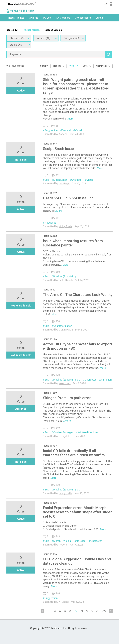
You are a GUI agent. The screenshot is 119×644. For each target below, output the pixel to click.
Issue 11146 (50, 339)
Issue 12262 (50, 236)
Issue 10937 (50, 446)
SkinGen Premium (87, 432)
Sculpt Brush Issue (58, 149)
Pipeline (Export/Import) (67, 276)
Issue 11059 (50, 393)
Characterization (63, 326)
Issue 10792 (50, 193)
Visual (78, 130)
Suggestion (51, 130)
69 (70, 611)
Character (77, 180)
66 (55, 611)
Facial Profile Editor (76, 541)
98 (105, 611)
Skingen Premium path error (67, 398)
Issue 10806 (50, 503)
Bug (47, 180)
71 (82, 611)
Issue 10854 (50, 75)
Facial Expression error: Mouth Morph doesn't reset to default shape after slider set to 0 (77, 512)
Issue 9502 (49, 290)
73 (92, 611)
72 (87, 611)
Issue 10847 (50, 144)
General (66, 130)
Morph (57, 541)
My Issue (33, 18)
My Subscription (83, 18)
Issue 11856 (50, 554)
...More (70, 119)
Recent (59, 66)
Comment (103, 66)
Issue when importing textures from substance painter (73, 243)
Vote (87, 66)
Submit (99, 18)
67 (60, 611)
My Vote (47, 18)
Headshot (50, 223)
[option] (16, 18)
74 (97, 611)
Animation (106, 380)
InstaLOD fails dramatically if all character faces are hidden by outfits (74, 453)
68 (65, 611)
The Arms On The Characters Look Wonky (78, 295)
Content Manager (63, 432)
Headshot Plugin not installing (68, 198)
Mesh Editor (60, 180)
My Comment (63, 18)
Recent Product (16, 18)
